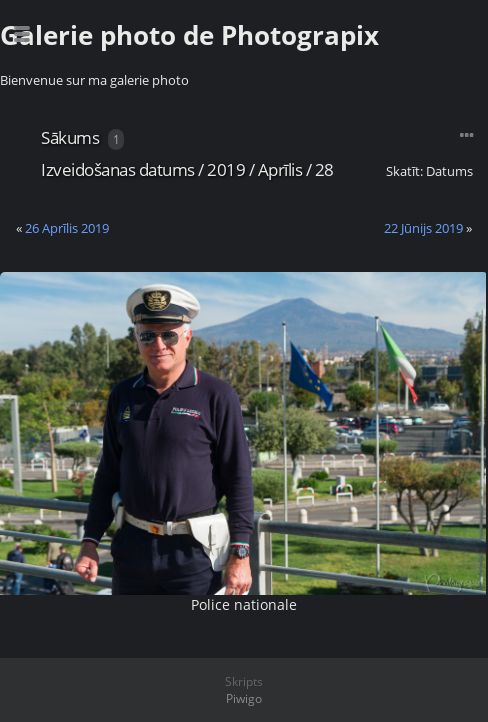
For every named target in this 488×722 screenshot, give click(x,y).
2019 (226, 169)
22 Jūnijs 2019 (423, 228)
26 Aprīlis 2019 (67, 228)
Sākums (70, 137)
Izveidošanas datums (118, 169)
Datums (449, 171)
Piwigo (244, 698)
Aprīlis (280, 169)
